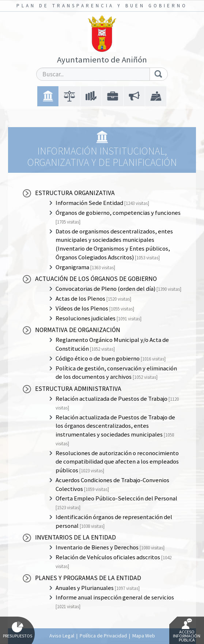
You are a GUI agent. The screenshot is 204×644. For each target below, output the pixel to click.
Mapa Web (144, 636)
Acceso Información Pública (187, 630)
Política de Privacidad (103, 636)
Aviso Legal (62, 636)
